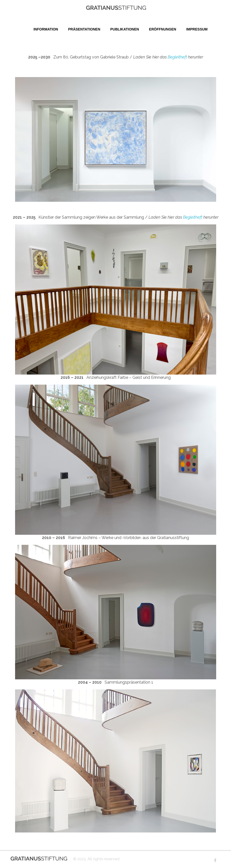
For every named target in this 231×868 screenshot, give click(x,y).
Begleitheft (177, 57)
